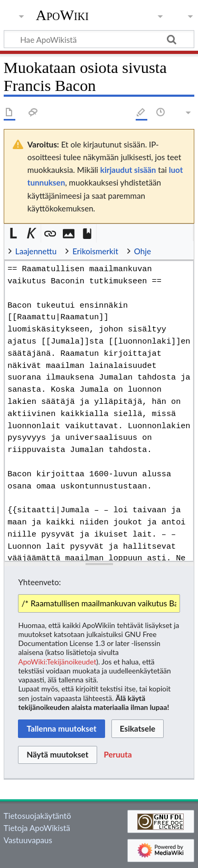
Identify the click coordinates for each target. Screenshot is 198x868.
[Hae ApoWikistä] (99, 39)
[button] (13, 233)
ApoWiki (62, 15)
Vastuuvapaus (28, 840)
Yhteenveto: (39, 582)
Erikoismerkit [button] (95, 251)
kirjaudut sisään (128, 170)
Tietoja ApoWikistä (37, 828)
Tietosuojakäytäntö (37, 816)
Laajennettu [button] (36, 251)
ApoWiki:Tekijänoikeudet (57, 662)
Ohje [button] (143, 251)
